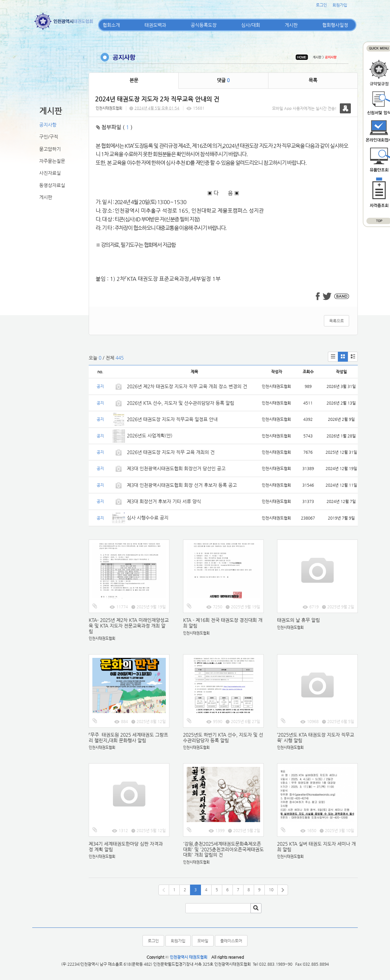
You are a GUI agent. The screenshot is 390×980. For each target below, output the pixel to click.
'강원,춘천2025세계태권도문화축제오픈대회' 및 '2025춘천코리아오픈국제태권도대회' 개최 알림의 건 (223, 849)
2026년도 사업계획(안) (150, 435)
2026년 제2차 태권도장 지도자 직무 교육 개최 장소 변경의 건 (188, 386)
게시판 (291, 25)
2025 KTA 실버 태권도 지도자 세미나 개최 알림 (316, 847)
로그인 (321, 5)
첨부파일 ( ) (114, 127)
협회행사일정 (335, 25)
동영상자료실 (52, 185)
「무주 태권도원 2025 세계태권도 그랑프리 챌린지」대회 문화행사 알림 (128, 737)
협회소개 (111, 25)
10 (271, 890)
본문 (134, 80)
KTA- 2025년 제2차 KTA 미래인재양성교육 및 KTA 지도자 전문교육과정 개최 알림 (129, 626)
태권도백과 (155, 25)
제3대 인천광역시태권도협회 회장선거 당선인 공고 (176, 468)
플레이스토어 (231, 941)
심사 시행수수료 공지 (148, 518)
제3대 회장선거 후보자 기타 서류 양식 (164, 501)
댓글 (223, 80)
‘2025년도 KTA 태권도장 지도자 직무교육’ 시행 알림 (316, 737)
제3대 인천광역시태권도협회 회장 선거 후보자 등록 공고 (182, 485)
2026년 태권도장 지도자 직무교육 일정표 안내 (172, 419)
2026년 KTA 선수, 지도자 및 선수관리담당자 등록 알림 (181, 403)
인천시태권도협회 (109, 108)
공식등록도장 (204, 25)
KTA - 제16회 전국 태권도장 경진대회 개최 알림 (223, 623)
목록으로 (337, 321)
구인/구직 (49, 137)
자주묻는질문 (52, 161)
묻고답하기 (50, 149)
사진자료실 (50, 173)
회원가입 (340, 5)
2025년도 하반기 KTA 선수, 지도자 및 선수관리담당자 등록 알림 (223, 737)
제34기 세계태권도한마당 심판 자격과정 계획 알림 (126, 847)
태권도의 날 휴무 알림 (298, 620)
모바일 (203, 941)
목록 (313, 80)
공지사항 (48, 125)
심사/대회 (251, 25)
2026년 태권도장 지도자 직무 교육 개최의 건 (171, 452)
